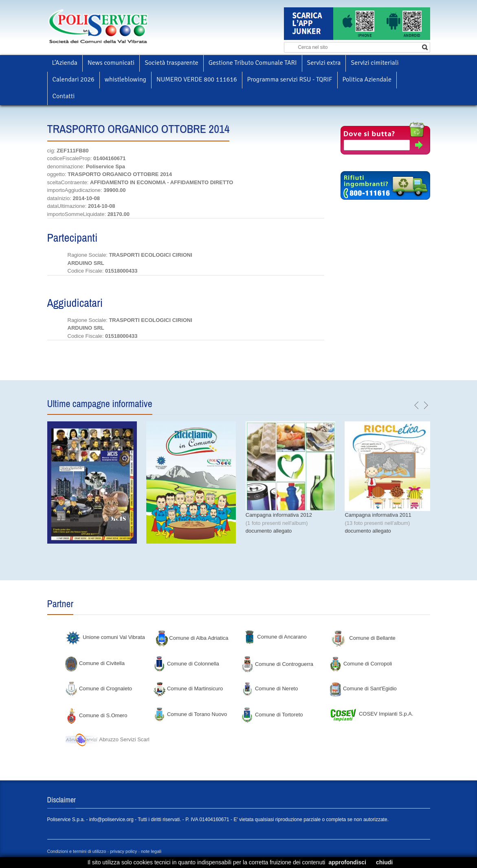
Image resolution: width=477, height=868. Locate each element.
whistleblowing (125, 79)
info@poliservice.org (111, 820)
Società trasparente (171, 63)
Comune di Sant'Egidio (363, 688)
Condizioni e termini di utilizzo (77, 851)
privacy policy (123, 851)
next (426, 405)
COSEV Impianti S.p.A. (371, 714)
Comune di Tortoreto (272, 715)
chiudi (384, 862)
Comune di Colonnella (186, 664)
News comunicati (111, 63)
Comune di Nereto (269, 688)
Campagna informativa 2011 (378, 515)
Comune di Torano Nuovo (190, 714)
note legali (151, 851)
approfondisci (347, 862)
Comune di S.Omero (96, 715)
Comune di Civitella (95, 663)
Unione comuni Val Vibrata (105, 637)
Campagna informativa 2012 (279, 515)
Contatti (64, 96)
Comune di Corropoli (360, 664)
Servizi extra (324, 63)
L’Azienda (65, 63)
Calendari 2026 (74, 79)
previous (417, 405)
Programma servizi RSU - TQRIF (290, 79)
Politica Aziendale (367, 79)
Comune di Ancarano (275, 637)
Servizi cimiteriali (375, 63)
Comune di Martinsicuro (188, 688)
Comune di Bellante (364, 638)
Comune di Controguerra (277, 664)
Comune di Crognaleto (99, 688)
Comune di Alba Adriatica (192, 638)
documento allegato (269, 531)
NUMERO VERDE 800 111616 (197, 79)
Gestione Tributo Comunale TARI (253, 63)
